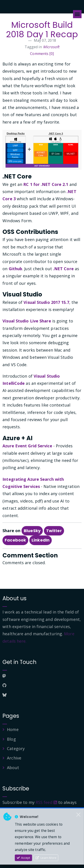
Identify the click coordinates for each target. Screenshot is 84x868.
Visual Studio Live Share (27, 321)
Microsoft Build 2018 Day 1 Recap (42, 29)
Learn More (46, 858)
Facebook (15, 540)
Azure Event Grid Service (27, 446)
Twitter (54, 531)
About (13, 768)
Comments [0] (42, 54)
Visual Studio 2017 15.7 (46, 302)
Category (16, 748)
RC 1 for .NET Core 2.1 (46, 184)
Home (13, 729)
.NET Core (63, 269)
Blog (11, 739)
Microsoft (51, 47)
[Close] (78, 815)
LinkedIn (41, 540)
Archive (14, 758)
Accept (24, 858)
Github (16, 269)
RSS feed (46, 802)
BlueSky (32, 531)
